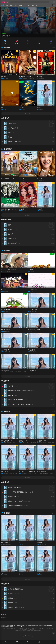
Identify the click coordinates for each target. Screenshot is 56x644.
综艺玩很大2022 (5, 310)
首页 (3, 5)
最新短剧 (6, 513)
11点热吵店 (4, 290)
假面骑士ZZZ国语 (42, 441)
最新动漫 (6, 412)
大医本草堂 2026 (33, 370)
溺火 (20, 573)
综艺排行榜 (5, 381)
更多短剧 (28, 579)
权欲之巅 (40, 209)
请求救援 (40, 77)
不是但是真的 (32, 350)
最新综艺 (6, 251)
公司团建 (22, 178)
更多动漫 (28, 478)
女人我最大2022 (33, 290)
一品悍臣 (4, 573)
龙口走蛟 (22, 108)
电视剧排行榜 (6, 220)
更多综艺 (28, 376)
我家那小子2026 (5, 330)
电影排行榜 (5, 118)
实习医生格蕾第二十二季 (8, 178)
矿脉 (2, 108)
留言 (29, 5)
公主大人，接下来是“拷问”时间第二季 (29, 472)
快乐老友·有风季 (5, 370)
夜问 (39, 573)
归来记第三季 (41, 178)
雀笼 (20, 542)
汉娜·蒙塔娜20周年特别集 (26, 77)
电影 (7, 5)
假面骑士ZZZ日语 (24, 441)
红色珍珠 (22, 209)
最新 (33, 5)
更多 (53, 47)
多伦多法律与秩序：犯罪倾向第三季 (11, 209)
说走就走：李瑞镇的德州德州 (9, 269)
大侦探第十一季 (5, 350)
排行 (37, 5)
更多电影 (28, 114)
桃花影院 (3, 617)
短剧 (25, 5)
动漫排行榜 (5, 482)
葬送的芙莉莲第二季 (6, 441)
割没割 (39, 108)
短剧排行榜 (5, 584)
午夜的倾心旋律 (41, 472)
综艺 (17, 5)
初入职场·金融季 (33, 310)
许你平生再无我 (41, 542)
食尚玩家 (31, 269)
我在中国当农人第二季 (34, 330)
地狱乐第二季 (5, 472)
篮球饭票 (4, 77)
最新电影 (6, 48)
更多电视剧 (28, 215)
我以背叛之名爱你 (6, 542)
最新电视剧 (7, 149)
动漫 (21, 5)
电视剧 (12, 5)
